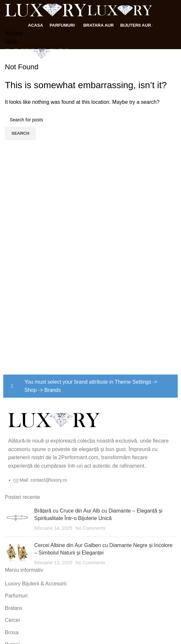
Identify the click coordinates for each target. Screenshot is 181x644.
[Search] (90, 120)
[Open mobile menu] (11, 42)
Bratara (13, 608)
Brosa (12, 632)
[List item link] (90, 483)
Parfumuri (16, 596)
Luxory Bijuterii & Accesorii (36, 584)
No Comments (90, 528)
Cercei (12, 620)
